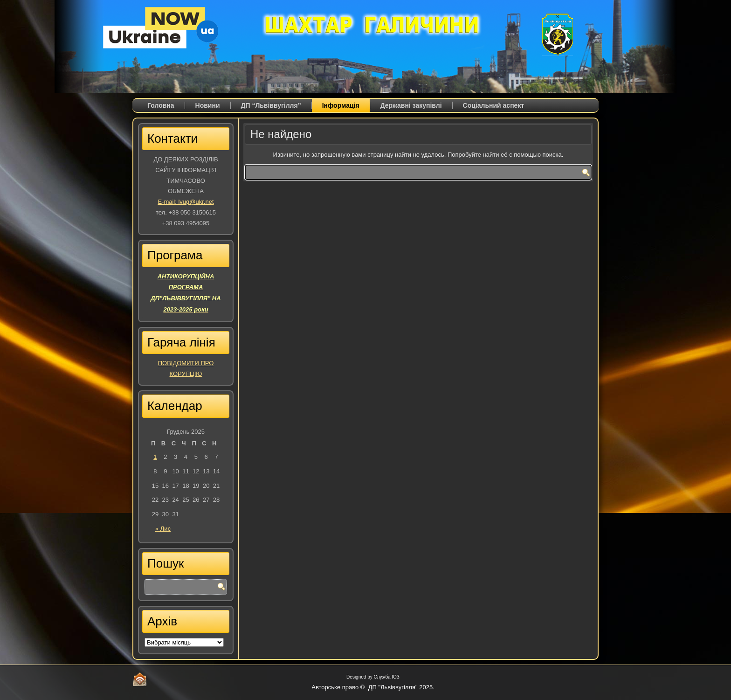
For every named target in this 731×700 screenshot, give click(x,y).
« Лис (163, 529)
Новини (208, 105)
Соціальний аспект (494, 105)
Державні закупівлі (411, 105)
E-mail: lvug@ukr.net (186, 202)
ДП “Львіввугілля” (271, 105)
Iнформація (341, 105)
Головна (161, 105)
